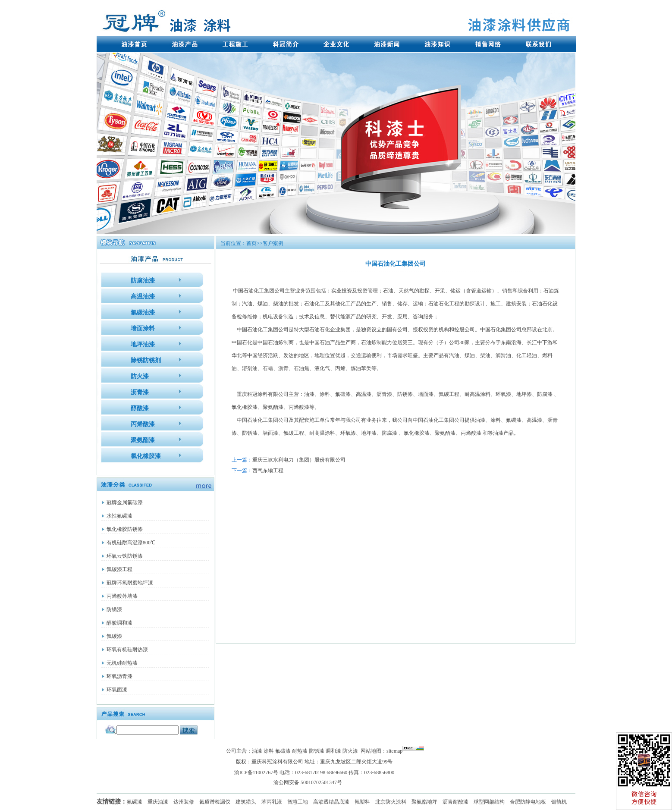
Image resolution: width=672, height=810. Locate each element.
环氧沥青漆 (119, 676)
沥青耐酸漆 (455, 802)
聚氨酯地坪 (424, 802)
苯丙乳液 (272, 802)
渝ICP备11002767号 (256, 772)
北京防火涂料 (391, 802)
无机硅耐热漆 (122, 663)
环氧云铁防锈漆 (125, 556)
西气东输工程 (268, 471)
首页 (251, 243)
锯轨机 (559, 802)
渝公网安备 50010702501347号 (308, 782)
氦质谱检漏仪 (215, 802)
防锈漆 (114, 609)
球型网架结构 (489, 802)
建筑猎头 (246, 802)
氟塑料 (362, 802)
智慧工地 (298, 802)
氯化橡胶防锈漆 (125, 529)
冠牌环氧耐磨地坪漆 (130, 583)
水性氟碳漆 (119, 516)
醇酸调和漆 (119, 623)
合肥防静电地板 (528, 802)
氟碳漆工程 (119, 569)
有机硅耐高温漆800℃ (131, 543)
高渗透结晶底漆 (331, 802)
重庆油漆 (158, 802)
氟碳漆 (114, 636)
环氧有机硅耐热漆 (127, 650)
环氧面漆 (117, 690)
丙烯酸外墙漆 (122, 596)
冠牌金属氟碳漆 (125, 502)
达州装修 (184, 802)
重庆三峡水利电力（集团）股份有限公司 (299, 460)
